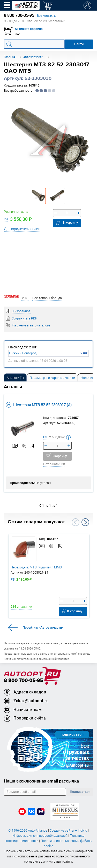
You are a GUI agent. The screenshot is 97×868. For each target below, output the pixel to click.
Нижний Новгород (23, 353)
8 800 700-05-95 (24, 681)
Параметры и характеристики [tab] (52, 378)
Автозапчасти (33, 57)
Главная (10, 57)
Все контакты (47, 16)
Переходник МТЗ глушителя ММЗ (36, 567)
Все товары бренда (47, 298)
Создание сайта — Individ (68, 830)
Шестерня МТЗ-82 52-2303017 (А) (39, 405)
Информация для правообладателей (40, 836)
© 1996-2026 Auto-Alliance (28, 830)
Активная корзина (29, 29)
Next (85, 522)
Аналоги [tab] (15, 378)
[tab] (15, 377)
